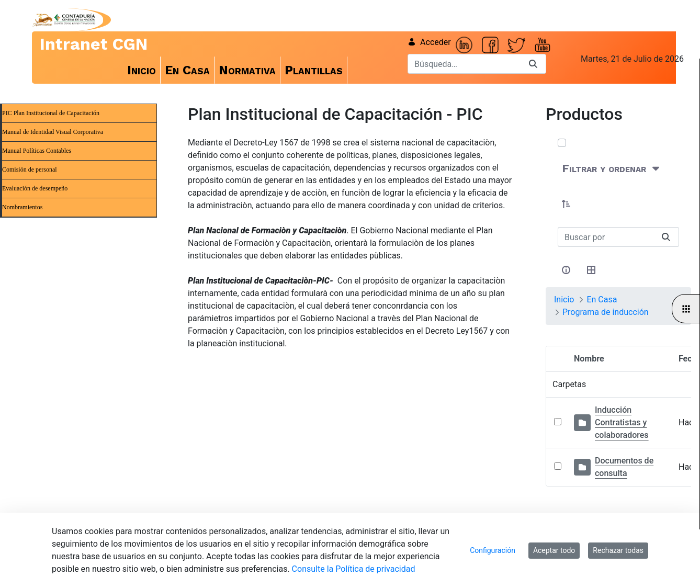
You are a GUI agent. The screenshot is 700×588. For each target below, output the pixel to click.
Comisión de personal (30, 169)
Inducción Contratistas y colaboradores (622, 422)
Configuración (493, 550)
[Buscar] (464, 64)
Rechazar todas (618, 550)
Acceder (429, 42)
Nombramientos (22, 207)
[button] (566, 204)
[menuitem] (142, 70)
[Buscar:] (606, 237)
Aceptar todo (554, 550)
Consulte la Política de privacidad (354, 569)
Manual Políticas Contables (37, 151)
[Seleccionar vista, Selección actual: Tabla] (591, 270)
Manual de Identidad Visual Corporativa (53, 132)
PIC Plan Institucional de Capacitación (51, 113)
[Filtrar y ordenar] (612, 169)
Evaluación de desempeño (35, 188)
